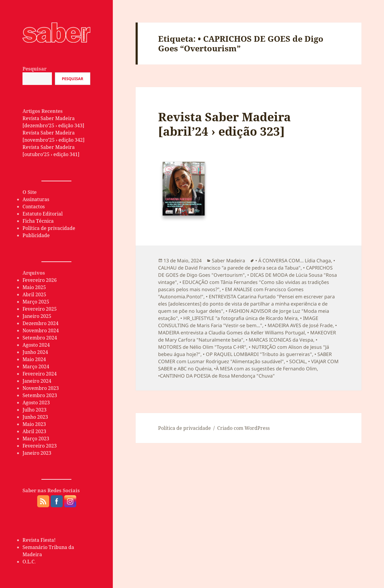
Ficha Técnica (38, 221)
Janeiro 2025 (37, 316)
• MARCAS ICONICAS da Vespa (279, 340)
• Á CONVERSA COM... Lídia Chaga (293, 261)
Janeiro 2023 (37, 453)
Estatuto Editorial (43, 214)
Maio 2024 (34, 359)
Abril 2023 (34, 431)
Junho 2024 (35, 352)
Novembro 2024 (41, 330)
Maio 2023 (34, 424)
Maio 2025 (34, 287)
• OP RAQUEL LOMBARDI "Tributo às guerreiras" (257, 354)
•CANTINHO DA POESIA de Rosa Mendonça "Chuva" (216, 376)
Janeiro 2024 (37, 381)
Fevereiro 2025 (40, 309)
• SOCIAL (296, 361)
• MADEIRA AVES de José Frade (299, 325)
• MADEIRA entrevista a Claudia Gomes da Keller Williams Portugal (247, 329)
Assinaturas (36, 199)
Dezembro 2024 (40, 323)
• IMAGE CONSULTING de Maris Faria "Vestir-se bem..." (238, 322)
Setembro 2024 (40, 338)
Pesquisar (34, 69)
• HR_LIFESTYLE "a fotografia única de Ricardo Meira (239, 318)
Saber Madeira (228, 261)
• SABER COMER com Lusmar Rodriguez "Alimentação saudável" (245, 358)
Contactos (34, 207)
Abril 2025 (34, 294)
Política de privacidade (49, 228)
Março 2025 (36, 302)
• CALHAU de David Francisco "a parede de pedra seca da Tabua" (247, 264)
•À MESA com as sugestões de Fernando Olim (265, 369)
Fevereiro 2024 (40, 374)
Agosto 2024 (36, 345)
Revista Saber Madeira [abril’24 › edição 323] (224, 124)
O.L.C (28, 562)
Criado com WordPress (243, 428)
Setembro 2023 (40, 395)
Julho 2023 (34, 410)
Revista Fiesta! (39, 540)
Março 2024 (36, 366)
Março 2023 (36, 439)
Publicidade (36, 235)
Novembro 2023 (41, 388)
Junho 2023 (35, 417)
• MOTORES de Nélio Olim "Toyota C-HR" (238, 343)
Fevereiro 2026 (40, 280)
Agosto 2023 (36, 403)
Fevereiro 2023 (40, 446)
